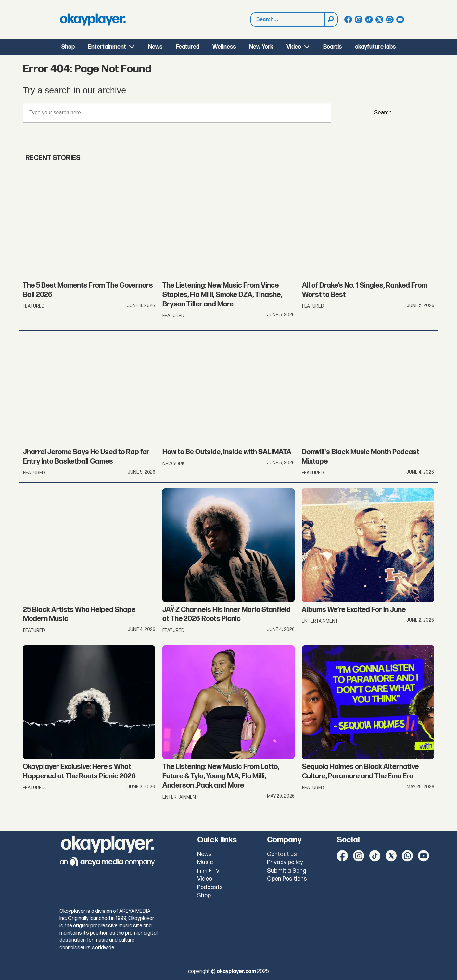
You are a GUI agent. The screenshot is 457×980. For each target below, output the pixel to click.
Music (205, 862)
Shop (68, 47)
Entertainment (107, 47)
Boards (332, 47)
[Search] (331, 19)
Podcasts (210, 887)
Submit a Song (287, 871)
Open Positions (287, 879)
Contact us (282, 854)
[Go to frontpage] (93, 19)
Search (251, 20)
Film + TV (208, 871)
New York (261, 47)
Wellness (224, 47)
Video (294, 47)
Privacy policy (285, 862)
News (155, 47)
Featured (188, 47)
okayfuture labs (375, 47)
